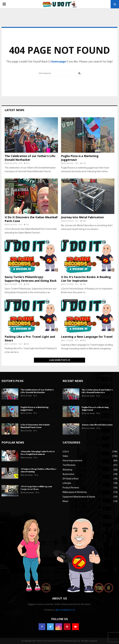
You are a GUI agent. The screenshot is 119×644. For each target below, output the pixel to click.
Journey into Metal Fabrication (82, 217)
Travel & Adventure (14, 301)
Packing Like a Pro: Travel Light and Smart (30, 338)
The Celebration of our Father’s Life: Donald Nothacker (30, 158)
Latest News (14, 110)
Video (65, 456)
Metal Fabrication (70, 181)
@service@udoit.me (65, 610)
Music (65, 501)
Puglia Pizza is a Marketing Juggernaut (80, 158)
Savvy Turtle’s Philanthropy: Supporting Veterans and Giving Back (31, 279)
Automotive (68, 474)
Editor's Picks (12, 241)
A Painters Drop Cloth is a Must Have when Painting (39, 470)
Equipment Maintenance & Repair (79, 497)
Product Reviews (71, 488)
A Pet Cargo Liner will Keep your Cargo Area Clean (36, 488)
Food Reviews (68, 120)
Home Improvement (72, 461)
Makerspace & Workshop (75, 492)
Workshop (67, 470)
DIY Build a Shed (71, 479)
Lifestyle (67, 483)
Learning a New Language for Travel (87, 337)
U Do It (9, 120)
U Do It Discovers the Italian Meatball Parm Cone (31, 219)
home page (59, 61)
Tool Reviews (69, 465)
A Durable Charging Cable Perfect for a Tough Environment (38, 453)
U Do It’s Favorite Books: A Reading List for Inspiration (86, 279)
